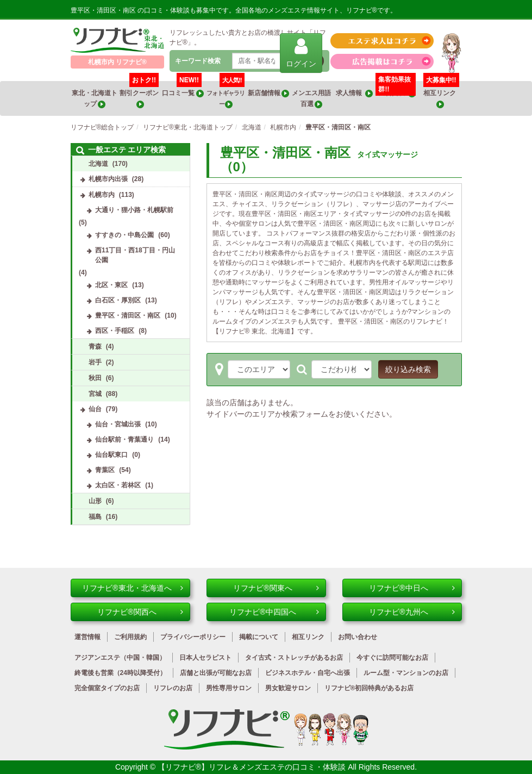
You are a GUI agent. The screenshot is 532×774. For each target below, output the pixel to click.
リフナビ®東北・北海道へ (132, 588)
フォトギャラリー (226, 95)
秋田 (95, 378)
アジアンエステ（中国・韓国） (120, 658)
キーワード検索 (198, 61)
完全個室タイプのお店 (107, 688)
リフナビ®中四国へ (274, 612)
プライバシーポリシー (193, 637)
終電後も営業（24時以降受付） (120, 673)
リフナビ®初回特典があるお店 (369, 688)
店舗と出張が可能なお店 (216, 673)
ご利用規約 (130, 637)
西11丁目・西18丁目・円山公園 (135, 255)
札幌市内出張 (108, 179)
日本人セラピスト (205, 658)
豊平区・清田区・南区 (128, 315)
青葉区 (105, 470)
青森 (95, 346)
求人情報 (354, 93)
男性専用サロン (229, 688)
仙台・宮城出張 (118, 424)
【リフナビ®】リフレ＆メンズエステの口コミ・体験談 (253, 767)
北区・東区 (111, 285)
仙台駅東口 (111, 455)
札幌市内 (102, 195)
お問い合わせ (358, 637)
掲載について (259, 637)
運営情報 (87, 637)
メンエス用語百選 (311, 99)
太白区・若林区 (118, 485)
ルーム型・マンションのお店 (406, 673)
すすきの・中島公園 (124, 235)
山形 (95, 501)
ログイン (301, 52)
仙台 (95, 409)
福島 (95, 517)
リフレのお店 (173, 688)
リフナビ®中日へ (412, 588)
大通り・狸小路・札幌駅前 (134, 210)
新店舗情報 (268, 93)
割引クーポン (140, 95)
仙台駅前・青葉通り (124, 439)
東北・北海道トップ (95, 99)
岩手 (95, 362)
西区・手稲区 (115, 331)
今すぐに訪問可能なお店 (392, 658)
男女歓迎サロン (288, 688)
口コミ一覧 (183, 89)
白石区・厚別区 (118, 300)
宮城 (95, 394)
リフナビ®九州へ (412, 612)
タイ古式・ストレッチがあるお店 (294, 658)
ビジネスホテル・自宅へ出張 (308, 673)
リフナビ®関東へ (276, 588)
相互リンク (441, 95)
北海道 (98, 164)
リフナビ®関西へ (140, 612)
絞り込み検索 (408, 369)
